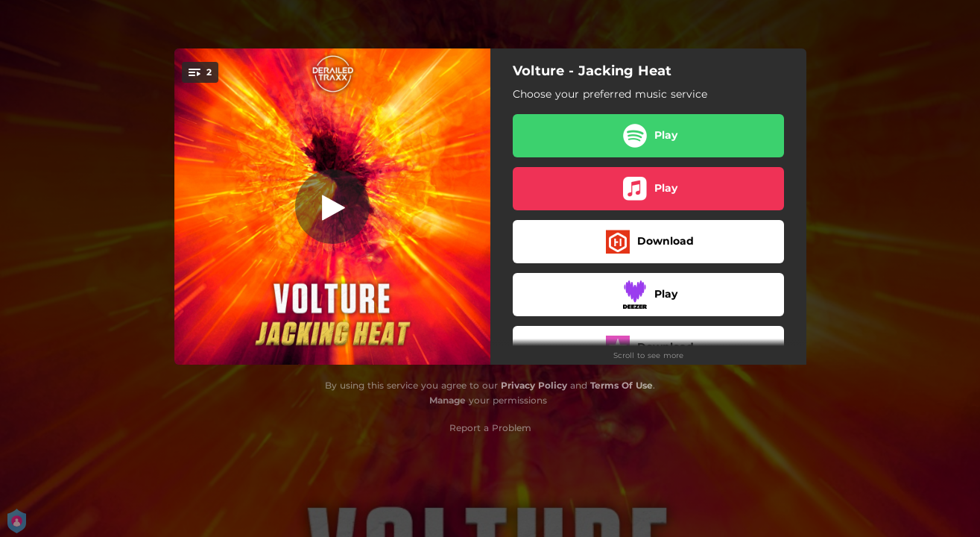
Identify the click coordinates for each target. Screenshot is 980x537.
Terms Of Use (622, 385)
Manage (448, 400)
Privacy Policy (534, 385)
